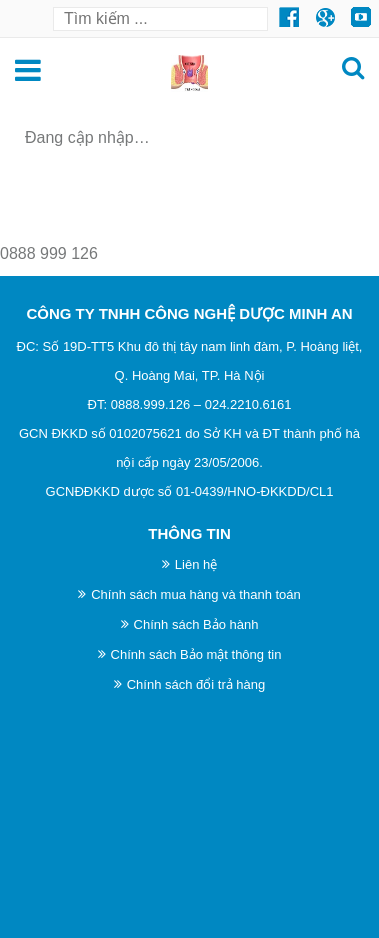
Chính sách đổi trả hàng (196, 684)
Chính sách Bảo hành (196, 624)
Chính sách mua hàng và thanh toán (196, 594)
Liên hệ (196, 564)
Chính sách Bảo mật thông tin (196, 654)
